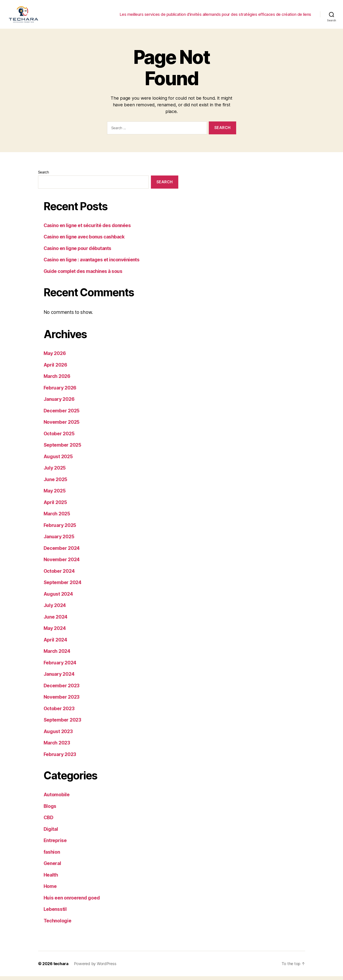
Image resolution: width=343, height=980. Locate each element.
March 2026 (57, 380)
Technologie (58, 924)
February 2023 (60, 758)
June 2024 (56, 620)
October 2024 (59, 575)
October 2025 (59, 437)
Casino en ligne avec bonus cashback (84, 241)
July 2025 (55, 472)
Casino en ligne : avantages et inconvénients (92, 263)
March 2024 (57, 655)
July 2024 (55, 609)
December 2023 (62, 689)
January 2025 (59, 540)
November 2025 (62, 426)
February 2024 (60, 666)
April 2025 (55, 506)
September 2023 (62, 724)
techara (61, 967)
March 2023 (57, 747)
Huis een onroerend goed (72, 901)
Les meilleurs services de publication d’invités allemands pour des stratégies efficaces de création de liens (215, 16)
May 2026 (55, 357)
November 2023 (62, 701)
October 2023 (59, 712)
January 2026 (59, 403)
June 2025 (56, 483)
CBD (49, 821)
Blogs (50, 810)
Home (50, 890)
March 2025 (57, 517)
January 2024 (59, 678)
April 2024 (55, 643)
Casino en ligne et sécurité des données (87, 229)
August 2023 (58, 735)
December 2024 (62, 552)
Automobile (57, 798)
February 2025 (60, 529)
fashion (52, 856)
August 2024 (58, 598)
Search (44, 176)
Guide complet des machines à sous (83, 275)
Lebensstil (55, 913)
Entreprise (55, 844)
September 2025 (62, 449)
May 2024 (55, 632)
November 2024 (62, 563)
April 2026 (55, 368)
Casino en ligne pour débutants (77, 252)
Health (51, 878)
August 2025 (58, 460)
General (52, 867)
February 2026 (60, 391)
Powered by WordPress (95, 967)
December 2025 (62, 414)
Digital (51, 833)
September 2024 (63, 586)
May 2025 (55, 495)
